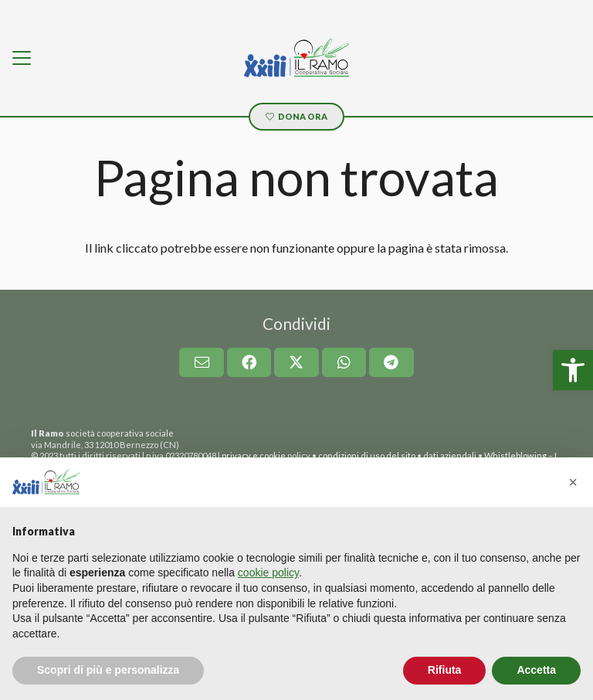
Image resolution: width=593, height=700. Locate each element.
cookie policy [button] (268, 573)
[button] (573, 482)
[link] (573, 370)
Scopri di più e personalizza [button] (108, 670)
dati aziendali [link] (450, 455)
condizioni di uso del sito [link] (367, 455)
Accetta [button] (536, 670)
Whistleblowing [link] (515, 455)
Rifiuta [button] (445, 670)
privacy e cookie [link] (254, 455)
